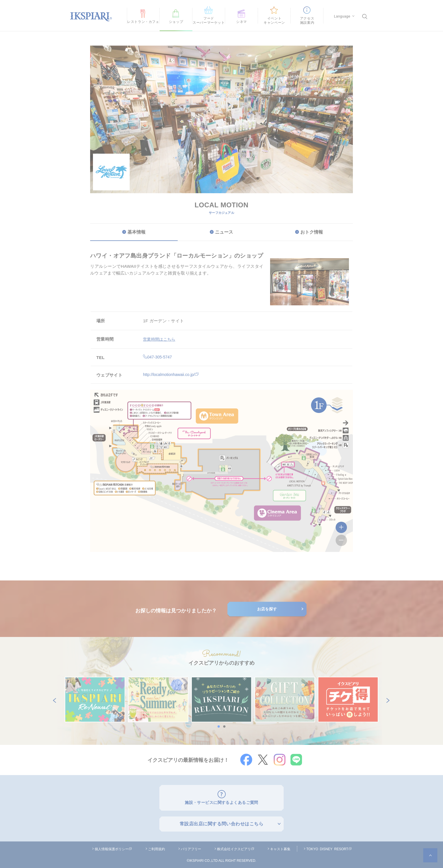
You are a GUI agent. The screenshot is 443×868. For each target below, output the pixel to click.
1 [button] (216, 188)
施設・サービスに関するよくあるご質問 (222, 802)
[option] (221, 156)
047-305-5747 (158, 357)
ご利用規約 (157, 847)
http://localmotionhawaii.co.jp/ (173, 374)
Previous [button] (53, 699)
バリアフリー (191, 847)
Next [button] (387, 699)
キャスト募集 (280, 847)
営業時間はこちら (160, 339)
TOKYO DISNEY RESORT (329, 847)
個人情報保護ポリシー (113, 847)
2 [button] (221, 188)
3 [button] (227, 188)
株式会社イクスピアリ (236, 847)
